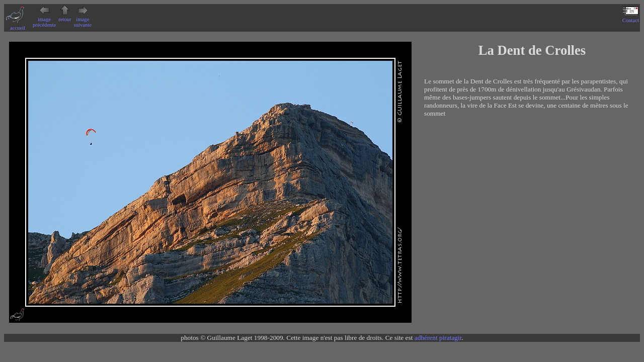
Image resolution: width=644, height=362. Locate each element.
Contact (631, 18)
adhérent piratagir (438, 338)
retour (65, 17)
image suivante (83, 19)
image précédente (44, 19)
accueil (18, 25)
